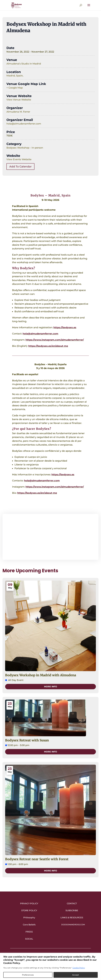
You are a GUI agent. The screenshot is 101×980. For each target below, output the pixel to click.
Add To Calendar (20, 167)
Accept (76, 975)
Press (29, 932)
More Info (51, 687)
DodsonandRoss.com (73, 925)
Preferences (28, 975)
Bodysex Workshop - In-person (25, 148)
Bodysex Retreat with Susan (27, 740)
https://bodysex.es (65, 327)
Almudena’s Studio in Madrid (24, 64)
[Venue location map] (50, 537)
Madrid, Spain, (15, 76)
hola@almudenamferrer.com (24, 124)
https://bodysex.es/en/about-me (48, 346)
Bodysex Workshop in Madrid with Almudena (41, 675)
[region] (50, 966)
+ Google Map (15, 88)
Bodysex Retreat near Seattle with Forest (37, 859)
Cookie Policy (79, 968)
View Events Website (19, 159)
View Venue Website (19, 100)
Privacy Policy (29, 904)
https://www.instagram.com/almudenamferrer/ (55, 340)
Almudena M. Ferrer (18, 112)
